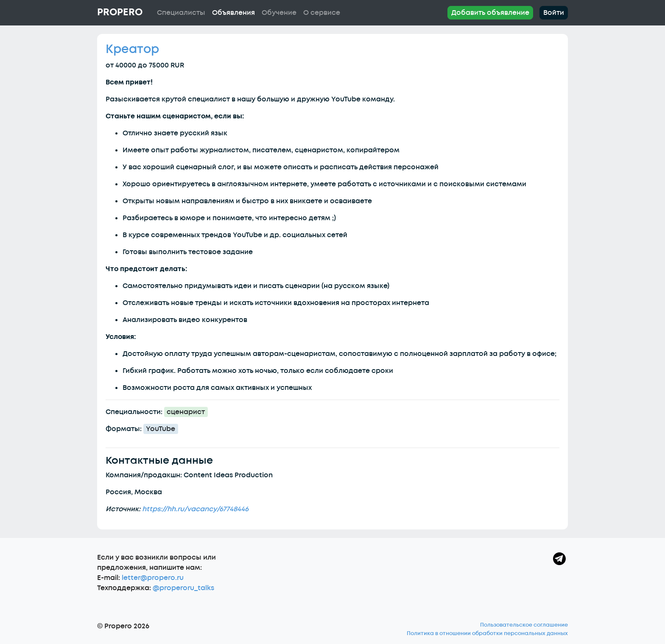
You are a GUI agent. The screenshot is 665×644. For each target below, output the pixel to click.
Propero (120, 12)
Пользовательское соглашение (524, 625)
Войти (554, 13)
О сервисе (322, 13)
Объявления (233, 13)
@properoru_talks (183, 588)
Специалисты (181, 13)
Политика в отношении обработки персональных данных (487, 633)
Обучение (279, 13)
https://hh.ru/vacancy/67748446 (195, 509)
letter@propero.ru (153, 578)
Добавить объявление (490, 13)
